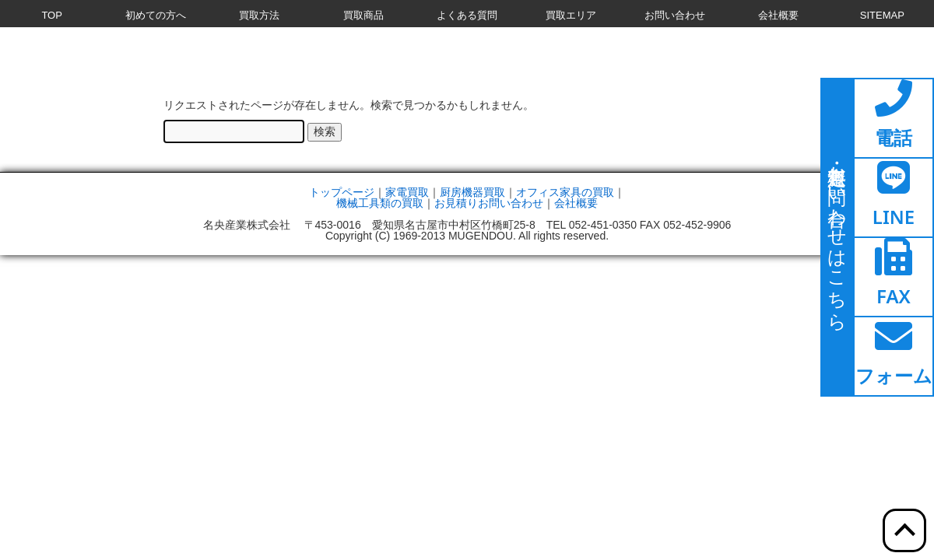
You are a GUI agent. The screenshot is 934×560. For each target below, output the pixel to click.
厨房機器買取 (472, 192)
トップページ (342, 192)
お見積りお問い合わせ (489, 203)
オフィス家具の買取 (565, 192)
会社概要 (576, 203)
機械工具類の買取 (380, 203)
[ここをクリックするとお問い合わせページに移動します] (837, 237)
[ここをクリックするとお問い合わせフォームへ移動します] (894, 356)
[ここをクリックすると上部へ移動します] (904, 530)
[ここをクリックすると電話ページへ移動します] (894, 118)
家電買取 (407, 192)
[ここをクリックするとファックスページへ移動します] (894, 277)
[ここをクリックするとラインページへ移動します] (894, 198)
